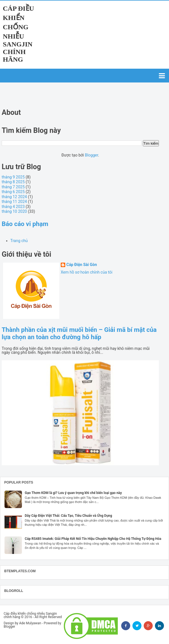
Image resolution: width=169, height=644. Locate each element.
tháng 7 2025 (13, 187)
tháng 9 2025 (13, 177)
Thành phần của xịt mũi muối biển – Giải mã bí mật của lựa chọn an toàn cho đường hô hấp (79, 333)
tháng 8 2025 (13, 182)
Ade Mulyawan (30, 623)
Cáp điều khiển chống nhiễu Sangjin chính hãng (18, 34)
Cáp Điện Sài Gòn (82, 265)
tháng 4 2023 (13, 207)
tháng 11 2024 (14, 202)
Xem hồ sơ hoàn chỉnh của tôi (87, 272)
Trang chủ (19, 241)
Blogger (92, 155)
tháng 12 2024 (14, 197)
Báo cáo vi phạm (25, 224)
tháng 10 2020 (14, 211)
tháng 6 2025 (13, 192)
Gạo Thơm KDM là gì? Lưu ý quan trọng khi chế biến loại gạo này (73, 493)
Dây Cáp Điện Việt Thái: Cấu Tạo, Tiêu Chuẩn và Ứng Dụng (68, 516)
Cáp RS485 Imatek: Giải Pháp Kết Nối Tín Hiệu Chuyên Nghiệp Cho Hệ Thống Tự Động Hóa (93, 539)
